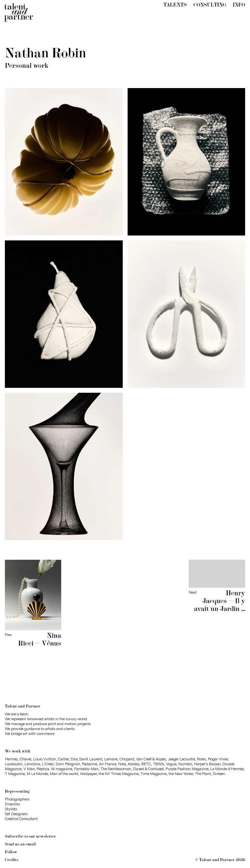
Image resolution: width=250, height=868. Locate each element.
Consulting (210, 5)
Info (239, 5)
